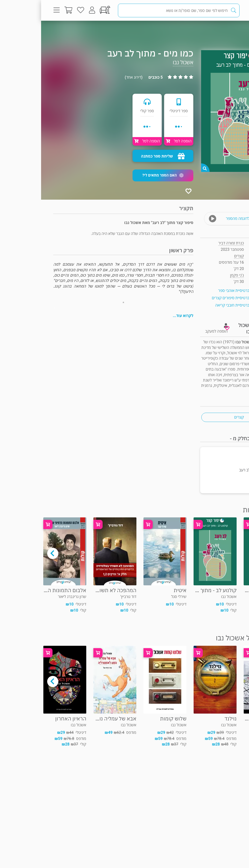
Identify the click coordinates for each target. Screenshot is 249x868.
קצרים (224, 30)
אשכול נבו (142, 62)
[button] (122, 175)
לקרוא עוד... (142, 316)
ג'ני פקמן (196, 275)
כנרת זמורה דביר (190, 243)
